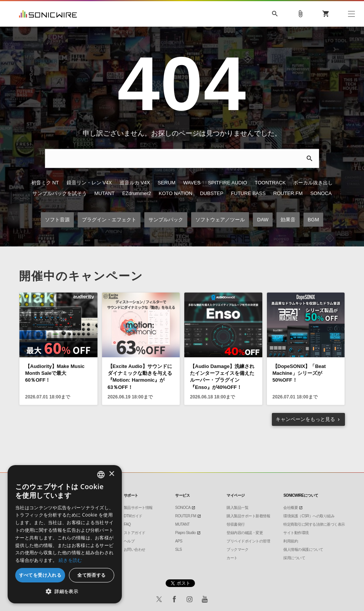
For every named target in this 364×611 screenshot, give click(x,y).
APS (179, 541)
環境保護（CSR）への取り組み (309, 516)
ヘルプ (129, 541)
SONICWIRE (48, 14)
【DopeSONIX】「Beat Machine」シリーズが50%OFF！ (299, 374)
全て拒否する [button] (91, 575)
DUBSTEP (212, 194)
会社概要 (291, 508)
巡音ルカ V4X (135, 183)
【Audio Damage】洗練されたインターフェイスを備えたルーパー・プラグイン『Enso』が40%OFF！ (222, 378)
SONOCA (321, 194)
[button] (65, 592)
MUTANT (105, 194)
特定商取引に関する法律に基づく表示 (314, 524)
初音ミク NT (45, 183)
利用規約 (291, 541)
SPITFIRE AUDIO (227, 183)
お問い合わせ (135, 549)
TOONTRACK (270, 183)
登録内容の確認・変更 (245, 533)
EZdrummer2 (137, 194)
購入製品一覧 (237, 508)
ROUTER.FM (288, 194)
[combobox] (101, 475)
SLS (178, 549)
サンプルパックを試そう (60, 194)
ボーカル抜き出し (313, 183)
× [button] (111, 474)
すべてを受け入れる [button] (40, 575)
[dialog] (65, 534)
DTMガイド (133, 516)
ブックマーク (237, 549)
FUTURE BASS (248, 194)
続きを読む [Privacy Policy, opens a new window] (70, 560)
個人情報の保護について (303, 549)
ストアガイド (135, 533)
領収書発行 (236, 524)
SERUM (167, 183)
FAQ (127, 524)
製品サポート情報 (138, 508)
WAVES (192, 183)
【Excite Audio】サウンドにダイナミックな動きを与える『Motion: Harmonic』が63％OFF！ (140, 378)
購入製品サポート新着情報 (248, 516)
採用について (294, 558)
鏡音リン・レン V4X (89, 183)
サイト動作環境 (296, 533)
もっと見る (305, 420)
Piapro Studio (185, 533)
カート (232, 558)
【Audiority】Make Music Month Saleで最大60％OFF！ (55, 374)
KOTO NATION (176, 194)
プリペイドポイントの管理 (248, 541)
